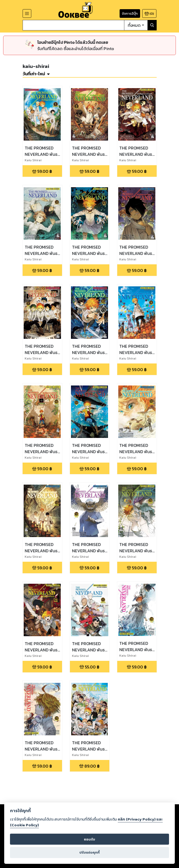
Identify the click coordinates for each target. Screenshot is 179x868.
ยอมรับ (89, 839)
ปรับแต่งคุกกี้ (89, 852)
